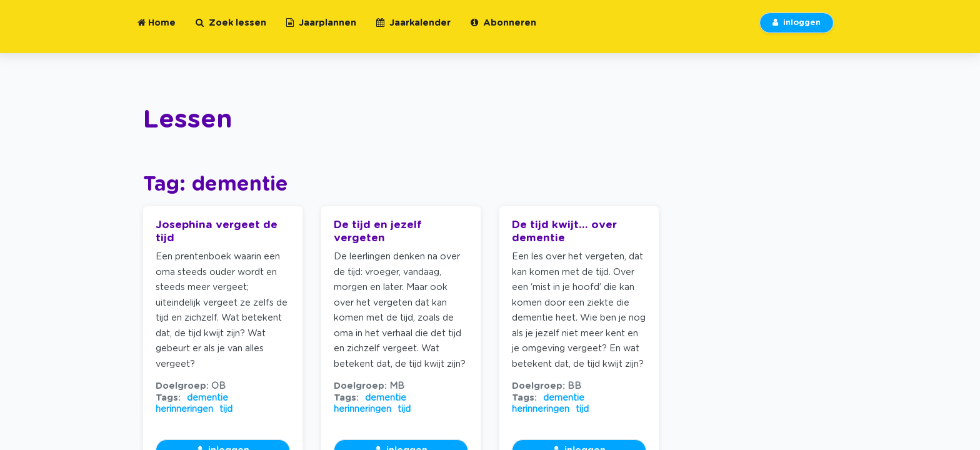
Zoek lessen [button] (231, 30)
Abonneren (503, 30)
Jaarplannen (321, 30)
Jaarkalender (413, 30)
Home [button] (157, 30)
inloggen (797, 30)
